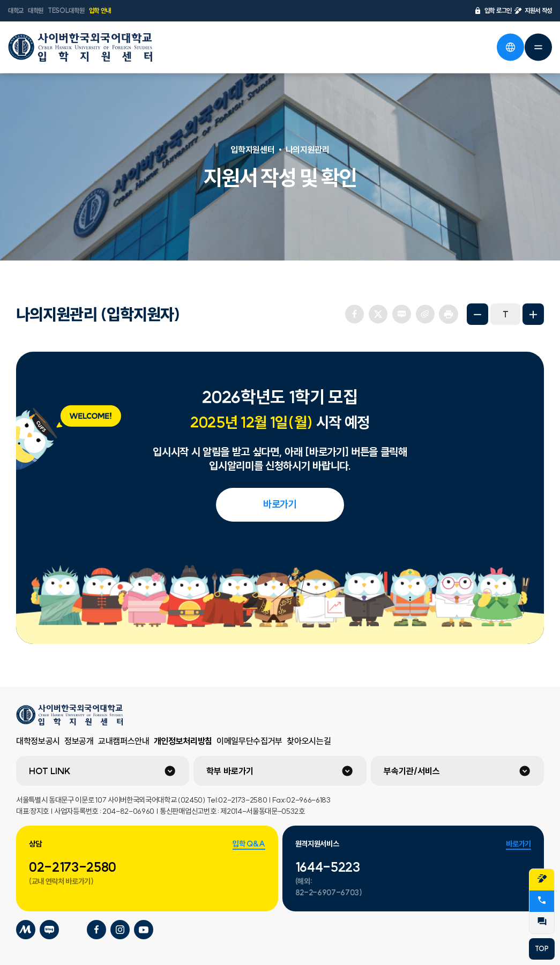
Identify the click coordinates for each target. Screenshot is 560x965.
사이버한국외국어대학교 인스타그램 (120, 930)
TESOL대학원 (66, 10)
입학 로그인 (493, 11)
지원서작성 (542, 879)
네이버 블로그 (401, 314)
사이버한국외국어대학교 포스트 (73, 930)
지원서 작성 (533, 11)
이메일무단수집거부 (249, 741)
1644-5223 (328, 867)
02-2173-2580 (73, 867)
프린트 (449, 314)
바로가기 (280, 504)
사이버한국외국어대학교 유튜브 (144, 930)
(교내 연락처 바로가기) (61, 881)
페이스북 (354, 314)
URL (425, 314)
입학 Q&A (249, 844)
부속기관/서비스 (412, 771)
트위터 (378, 314)
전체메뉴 (538, 47)
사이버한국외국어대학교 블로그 (49, 930)
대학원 (36, 10)
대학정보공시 (38, 741)
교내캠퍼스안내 (124, 741)
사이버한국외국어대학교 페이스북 (96, 930)
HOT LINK (50, 771)
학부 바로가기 (230, 771)
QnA (542, 922)
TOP (542, 949)
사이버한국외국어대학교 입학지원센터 (80, 47)
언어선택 (510, 47)
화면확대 (533, 314)
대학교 (16, 10)
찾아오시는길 (309, 741)
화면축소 (477, 314)
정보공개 (79, 741)
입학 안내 (100, 10)
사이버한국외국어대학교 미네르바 (26, 930)
